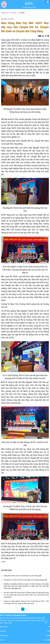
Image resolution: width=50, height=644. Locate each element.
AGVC (29, 4)
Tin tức (14, 13)
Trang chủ (5, 13)
